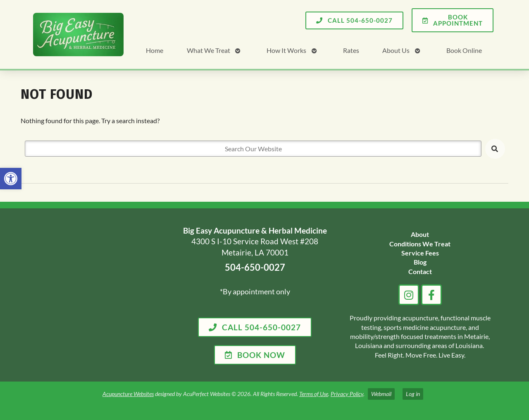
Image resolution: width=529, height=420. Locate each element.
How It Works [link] (286, 50)
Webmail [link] (381, 394)
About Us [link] (396, 50)
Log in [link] (413, 394)
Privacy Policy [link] (347, 394)
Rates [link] (351, 50)
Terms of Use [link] (314, 394)
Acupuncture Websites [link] (128, 394)
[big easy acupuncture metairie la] (99, 295)
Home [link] (155, 50)
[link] (11, 179)
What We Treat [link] (209, 50)
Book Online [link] (464, 50)
